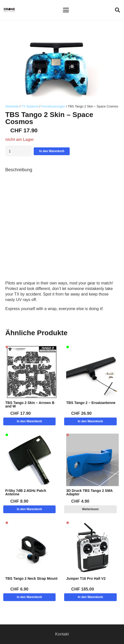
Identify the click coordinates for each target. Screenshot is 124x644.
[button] (66, 10)
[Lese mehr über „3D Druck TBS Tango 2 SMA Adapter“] (90, 509)
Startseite (12, 106)
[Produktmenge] (18, 151)
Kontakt (62, 634)
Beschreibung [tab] (19, 170)
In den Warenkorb (52, 151)
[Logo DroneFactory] (9, 10)
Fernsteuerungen (53, 106)
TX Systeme (30, 106)
